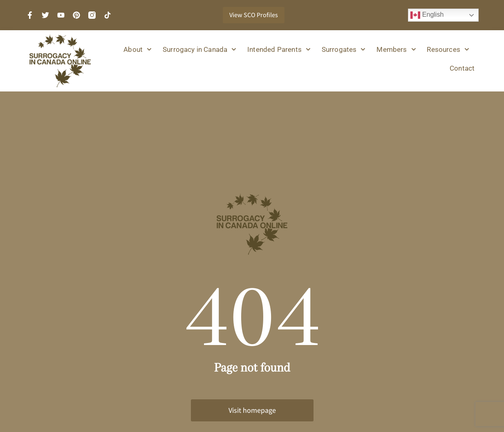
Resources (448, 49)
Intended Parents (279, 49)
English (427, 15)
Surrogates (344, 49)
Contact (462, 68)
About (138, 49)
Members (396, 49)
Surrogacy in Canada (199, 49)
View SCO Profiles (254, 15)
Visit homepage (252, 410)
